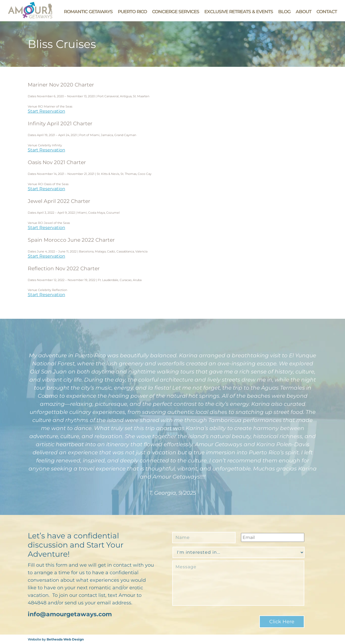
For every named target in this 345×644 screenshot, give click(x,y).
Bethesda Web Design (65, 639)
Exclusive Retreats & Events (239, 12)
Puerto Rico (132, 12)
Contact (327, 12)
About (303, 12)
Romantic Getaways (88, 12)
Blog (284, 12)
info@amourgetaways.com (70, 614)
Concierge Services (176, 12)
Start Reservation (46, 111)
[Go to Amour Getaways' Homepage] (30, 17)
